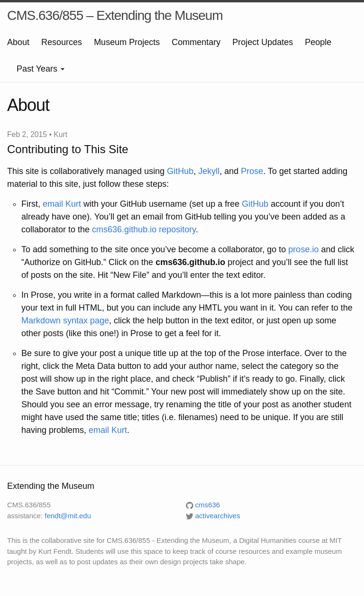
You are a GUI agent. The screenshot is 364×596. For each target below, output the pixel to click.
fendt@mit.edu (68, 516)
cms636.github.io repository (144, 229)
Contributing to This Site (68, 149)
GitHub (180, 171)
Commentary (196, 42)
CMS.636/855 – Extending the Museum (115, 15)
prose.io (303, 249)
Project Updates (263, 42)
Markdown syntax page (65, 321)
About (18, 42)
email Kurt (62, 204)
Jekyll (209, 171)
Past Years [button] (41, 69)
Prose (252, 171)
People (318, 42)
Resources (62, 42)
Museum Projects (127, 42)
